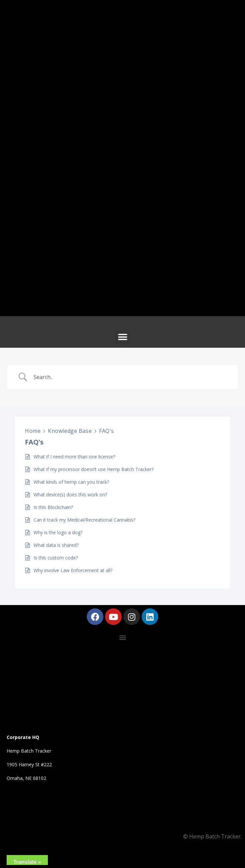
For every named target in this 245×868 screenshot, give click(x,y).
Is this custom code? (56, 558)
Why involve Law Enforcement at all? (73, 570)
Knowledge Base (70, 431)
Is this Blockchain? (53, 507)
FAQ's (107, 431)
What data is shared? (56, 545)
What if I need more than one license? (74, 457)
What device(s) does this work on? (70, 495)
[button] (122, 337)
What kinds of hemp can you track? (71, 482)
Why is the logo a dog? (58, 532)
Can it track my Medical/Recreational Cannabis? (84, 520)
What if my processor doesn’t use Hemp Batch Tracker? (94, 469)
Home (33, 431)
